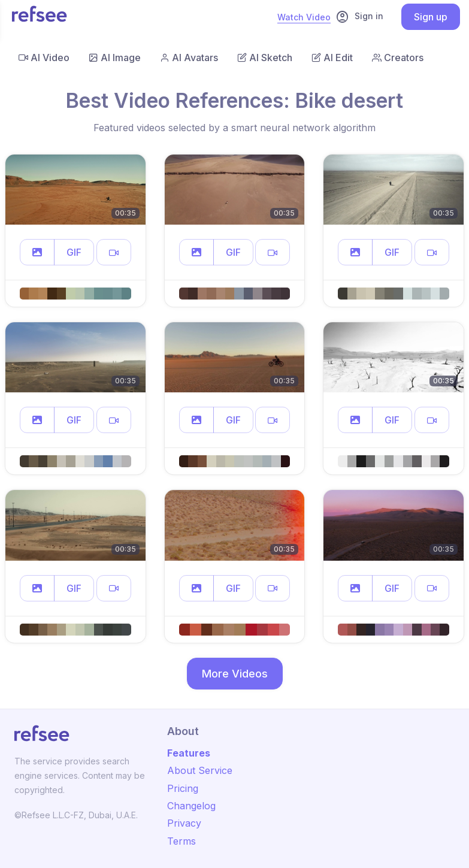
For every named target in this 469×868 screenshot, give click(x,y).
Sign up (431, 17)
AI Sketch (265, 58)
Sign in (359, 17)
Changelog (191, 806)
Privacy (184, 823)
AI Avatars (189, 58)
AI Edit (332, 58)
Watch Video (304, 17)
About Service (200, 770)
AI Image (115, 58)
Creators (398, 58)
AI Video (44, 58)
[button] (37, 252)
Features (189, 753)
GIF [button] (74, 252)
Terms (181, 841)
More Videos (235, 674)
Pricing (183, 788)
